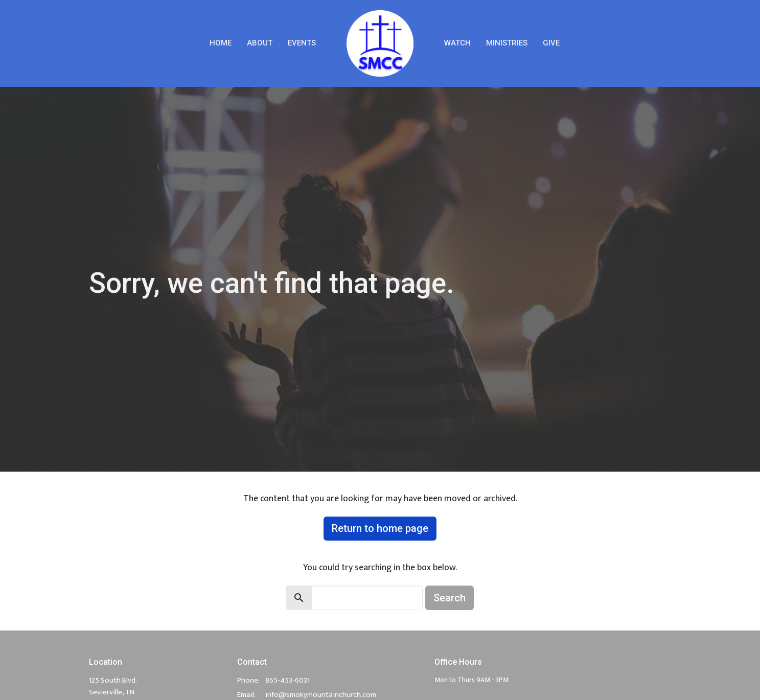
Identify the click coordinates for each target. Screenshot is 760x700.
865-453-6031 (287, 680)
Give (551, 43)
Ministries (507, 43)
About (260, 43)
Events (302, 43)
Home (221, 43)
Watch (457, 43)
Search (450, 598)
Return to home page (380, 528)
